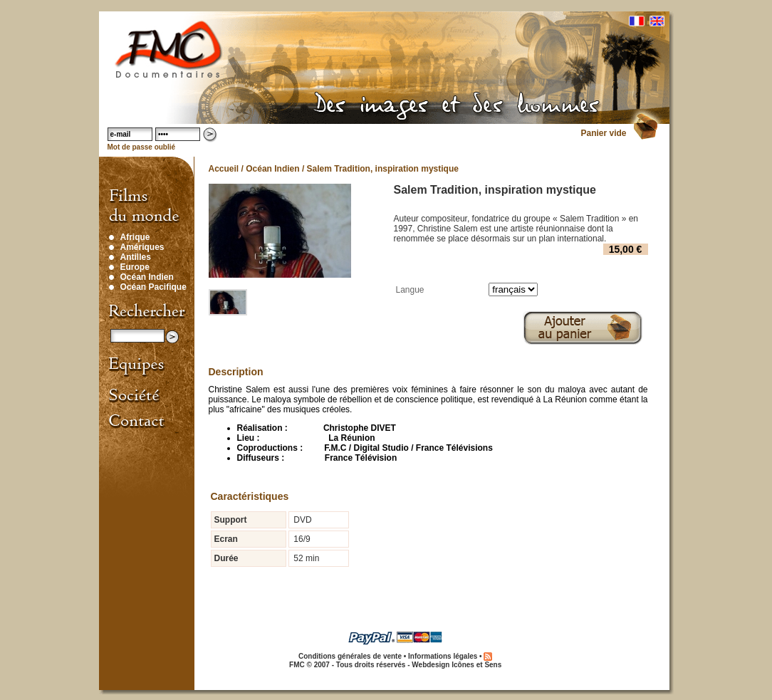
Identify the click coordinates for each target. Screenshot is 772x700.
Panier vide (603, 133)
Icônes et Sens (476, 665)
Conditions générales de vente (350, 656)
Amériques (142, 247)
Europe (135, 267)
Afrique (135, 237)
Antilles (136, 257)
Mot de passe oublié (142, 147)
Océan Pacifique (153, 287)
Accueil (224, 169)
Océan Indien (147, 277)
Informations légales (443, 656)
